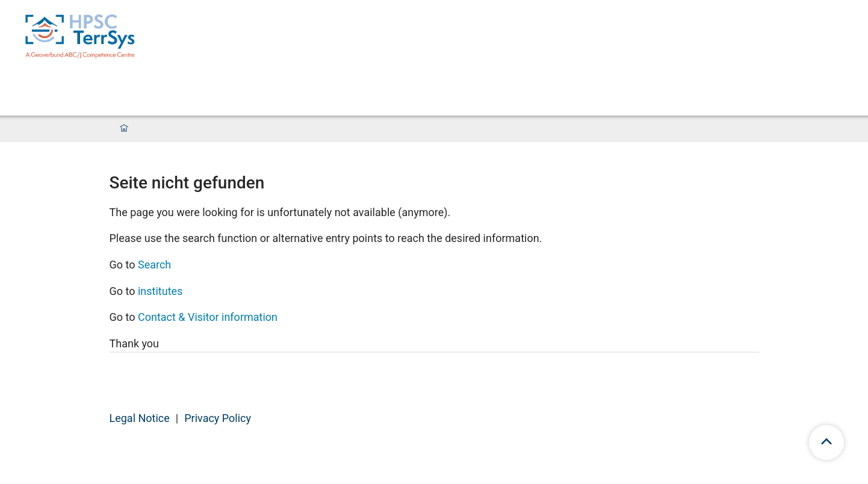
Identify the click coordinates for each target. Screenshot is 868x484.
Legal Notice (140, 418)
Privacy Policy (218, 418)
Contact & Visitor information (208, 317)
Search (154, 265)
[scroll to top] (826, 442)
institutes (160, 291)
